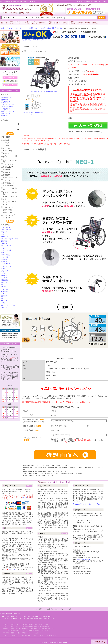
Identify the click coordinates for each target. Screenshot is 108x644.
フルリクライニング (9, 202)
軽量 (4, 199)
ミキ (3, 294)
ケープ (3, 253)
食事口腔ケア (72, 23)
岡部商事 (4, 241)
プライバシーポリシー (68, 609)
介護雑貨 (80, 23)
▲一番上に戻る (99, 642)
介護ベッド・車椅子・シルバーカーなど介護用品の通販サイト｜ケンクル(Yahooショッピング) (29, 629)
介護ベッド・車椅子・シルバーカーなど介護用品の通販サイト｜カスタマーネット (26, 624)
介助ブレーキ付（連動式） (9, 157)
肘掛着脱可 (6, 170)
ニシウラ (4, 278)
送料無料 (5, 140)
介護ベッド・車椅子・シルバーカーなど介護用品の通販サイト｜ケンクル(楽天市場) (26, 626)
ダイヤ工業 (5, 271)
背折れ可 (5, 154)
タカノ (3, 273)
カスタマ (4, 243)
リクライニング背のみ (9, 197)
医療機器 (87, 23)
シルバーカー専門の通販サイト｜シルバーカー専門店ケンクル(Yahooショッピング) (26, 631)
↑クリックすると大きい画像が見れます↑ (44, 92)
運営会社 (42, 609)
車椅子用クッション (8, 111)
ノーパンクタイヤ (8, 164)
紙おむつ (57, 23)
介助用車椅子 (6, 102)
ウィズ (3, 234)
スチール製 (6, 148)
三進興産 (4, 260)
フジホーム (5, 287)
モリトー (4, 301)
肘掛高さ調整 (6, 210)
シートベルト (6, 218)
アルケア (4, 232)
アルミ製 (5, 146)
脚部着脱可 (6, 175)
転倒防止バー (6, 213)
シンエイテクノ (6, 266)
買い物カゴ (80, 1)
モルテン (4, 303)
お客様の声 (94, 1)
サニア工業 (5, 257)
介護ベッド (4, 23)
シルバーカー (19, 23)
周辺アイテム (6, 113)
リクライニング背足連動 (9, 189)
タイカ (3, 269)
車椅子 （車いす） (12, 23)
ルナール (4, 307)
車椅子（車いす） (35, 28)
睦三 (3, 298)
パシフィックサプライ (8, 282)
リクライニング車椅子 (8, 104)
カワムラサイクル (7, 246)
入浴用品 (65, 23)
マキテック (5, 289)
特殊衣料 (4, 275)
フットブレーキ (7, 207)
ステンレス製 (6, 151)
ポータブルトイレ (49, 23)
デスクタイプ (6, 180)
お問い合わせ (103, 1)
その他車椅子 (6, 109)
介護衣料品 (42, 23)
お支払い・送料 (53, 609)
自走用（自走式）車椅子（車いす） (52, 28)
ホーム (35, 609)
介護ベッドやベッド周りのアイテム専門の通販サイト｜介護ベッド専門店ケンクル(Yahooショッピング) (31, 635)
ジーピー (4, 262)
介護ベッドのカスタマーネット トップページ (15, 28)
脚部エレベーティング (9, 178)
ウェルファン (6, 237)
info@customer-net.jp (84, 559)
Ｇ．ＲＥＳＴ (6, 264)
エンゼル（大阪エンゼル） (10, 239)
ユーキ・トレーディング (9, 305)
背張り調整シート (8, 183)
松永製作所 (5, 291)
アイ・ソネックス (7, 227)
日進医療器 (5, 280)
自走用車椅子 (6, 100)
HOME (6, 13)
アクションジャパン (8, 230)
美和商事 (4, 296)
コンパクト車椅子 (7, 107)
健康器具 (95, 23)
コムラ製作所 (6, 255)
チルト (4, 205)
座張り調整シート (8, 186)
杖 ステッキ (34, 23)
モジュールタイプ (8, 215)
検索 (10, 134)
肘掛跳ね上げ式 (7, 167)
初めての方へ (14, 13)
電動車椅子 (5, 116)
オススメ (5, 143)
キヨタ (3, 248)
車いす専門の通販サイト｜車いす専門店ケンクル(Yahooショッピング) (22, 633)
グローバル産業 (6, 250)
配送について (13, 570)
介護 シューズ (27, 23)
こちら (25, 497)
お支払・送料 (25, 13)
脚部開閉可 (6, 172)
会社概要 (87, 1)
